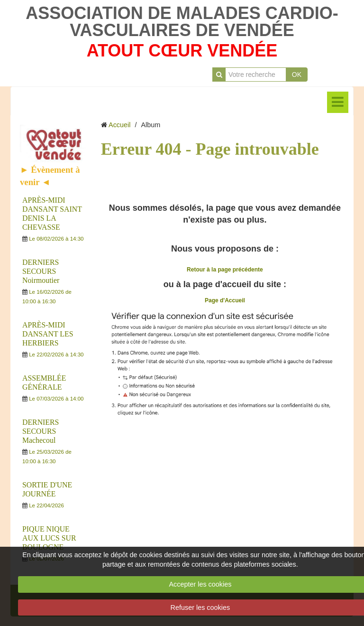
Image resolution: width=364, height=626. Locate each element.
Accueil (119, 125)
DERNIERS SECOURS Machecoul (41, 431)
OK (297, 75)
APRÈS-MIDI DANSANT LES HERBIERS (48, 334)
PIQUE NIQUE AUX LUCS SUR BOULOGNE (49, 538)
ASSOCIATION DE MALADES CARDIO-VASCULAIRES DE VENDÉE (182, 22)
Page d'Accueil (225, 300)
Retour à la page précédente (225, 270)
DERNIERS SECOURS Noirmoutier (41, 271)
